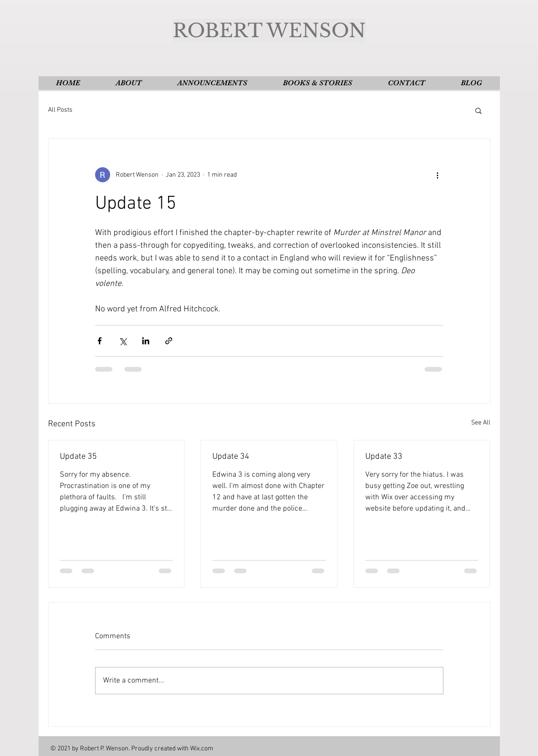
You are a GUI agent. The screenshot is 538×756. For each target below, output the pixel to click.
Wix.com (202, 749)
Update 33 (384, 457)
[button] (478, 110)
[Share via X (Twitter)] (123, 341)
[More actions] (438, 175)
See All (481, 423)
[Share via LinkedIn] (146, 341)
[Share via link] (169, 341)
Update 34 (231, 457)
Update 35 (78, 457)
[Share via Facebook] (100, 341)
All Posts (60, 110)
